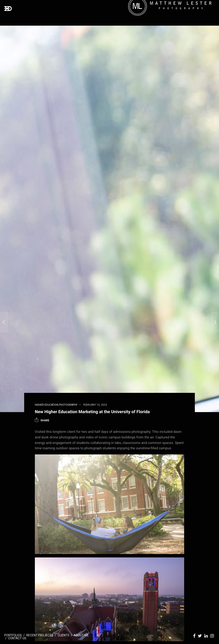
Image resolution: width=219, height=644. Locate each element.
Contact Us (17, 638)
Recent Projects (40, 635)
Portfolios (13, 635)
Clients (64, 635)
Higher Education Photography (56, 405)
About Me (81, 635)
